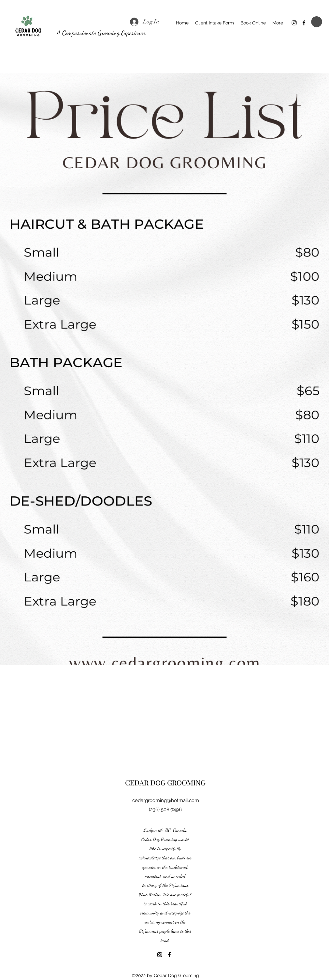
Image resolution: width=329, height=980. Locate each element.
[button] (317, 22)
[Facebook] (304, 23)
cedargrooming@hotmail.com (166, 800)
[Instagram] (294, 23)
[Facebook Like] (187, 955)
